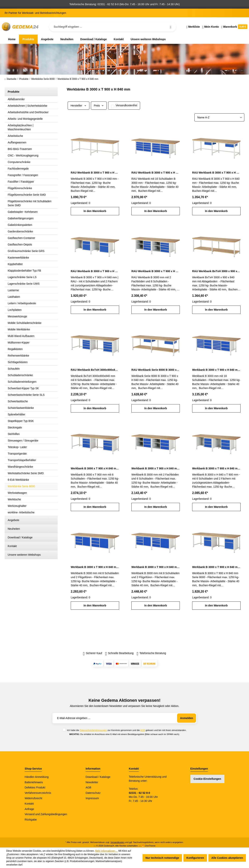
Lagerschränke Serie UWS (24, 284)
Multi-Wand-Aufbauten (21, 336)
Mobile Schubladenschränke (25, 323)
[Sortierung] (219, 117)
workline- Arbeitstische (21, 512)
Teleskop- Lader (17, 447)
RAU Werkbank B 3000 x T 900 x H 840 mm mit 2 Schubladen (216, 173)
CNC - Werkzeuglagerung (23, 155)
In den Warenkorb (95, 211)
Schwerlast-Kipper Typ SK (23, 388)
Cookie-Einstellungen (207, 779)
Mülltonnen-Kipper (19, 343)
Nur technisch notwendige (162, 858)
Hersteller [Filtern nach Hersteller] (78, 106)
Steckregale (15, 427)
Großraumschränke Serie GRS (26, 251)
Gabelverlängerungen (21, 218)
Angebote (13, 520)
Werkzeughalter (17, 506)
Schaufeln (14, 369)
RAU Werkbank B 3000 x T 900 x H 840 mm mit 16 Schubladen (156, 173)
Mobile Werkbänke (19, 329)
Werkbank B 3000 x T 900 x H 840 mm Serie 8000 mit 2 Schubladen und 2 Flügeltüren (216, 567)
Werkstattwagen (17, 493)
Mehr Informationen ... (106, 851)
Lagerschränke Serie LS (22, 277)
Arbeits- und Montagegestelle (25, 119)
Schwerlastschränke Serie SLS (26, 395)
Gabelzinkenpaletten (20, 225)
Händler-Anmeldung (37, 777)
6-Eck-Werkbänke (18, 480)
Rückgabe (31, 820)
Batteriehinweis (34, 782)
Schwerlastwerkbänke (21, 408)
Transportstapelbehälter (22, 460)
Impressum (92, 798)
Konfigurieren (195, 858)
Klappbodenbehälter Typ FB (24, 271)
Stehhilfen (14, 434)
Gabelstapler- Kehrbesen (23, 212)
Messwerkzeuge (17, 316)
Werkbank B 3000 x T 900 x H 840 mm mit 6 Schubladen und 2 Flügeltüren (95, 567)
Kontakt (12, 546)
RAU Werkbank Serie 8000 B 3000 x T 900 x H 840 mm (156, 370)
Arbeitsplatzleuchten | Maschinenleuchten (21, 127)
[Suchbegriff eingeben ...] (113, 27)
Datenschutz (93, 793)
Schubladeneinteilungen (22, 382)
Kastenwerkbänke (18, 258)
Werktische (14, 499)
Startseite (10, 79)
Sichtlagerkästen (18, 362)
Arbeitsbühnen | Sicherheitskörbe (27, 106)
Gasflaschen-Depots (20, 244)
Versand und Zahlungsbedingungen (46, 814)
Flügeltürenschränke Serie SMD (27, 195)
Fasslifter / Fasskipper (21, 182)
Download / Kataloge (20, 537)
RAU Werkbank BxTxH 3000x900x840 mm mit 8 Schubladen (95, 370)
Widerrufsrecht (33, 798)
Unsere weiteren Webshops (24, 555)
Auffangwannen (17, 142)
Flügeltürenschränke (20, 188)
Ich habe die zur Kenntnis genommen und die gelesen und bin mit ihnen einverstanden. (127, 730)
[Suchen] (171, 27)
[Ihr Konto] (210, 27)
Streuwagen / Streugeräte (23, 441)
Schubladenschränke (20, 375)
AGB (143, 730)
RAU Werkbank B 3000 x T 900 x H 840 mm (95, 173)
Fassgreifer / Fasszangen (23, 175)
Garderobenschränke (20, 231)
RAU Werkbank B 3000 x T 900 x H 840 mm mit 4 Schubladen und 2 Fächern (95, 271)
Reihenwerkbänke (18, 356)
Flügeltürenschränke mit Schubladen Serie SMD (29, 203)
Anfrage (29, 809)
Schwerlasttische (18, 401)
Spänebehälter (16, 414)
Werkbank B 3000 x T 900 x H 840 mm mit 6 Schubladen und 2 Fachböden (156, 468)
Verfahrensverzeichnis (38, 793)
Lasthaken (14, 297)
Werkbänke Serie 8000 (21, 486)
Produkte (14, 92)
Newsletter (92, 782)
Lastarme (13, 290)
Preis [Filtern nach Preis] (99, 106)
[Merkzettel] (193, 27)
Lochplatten (15, 310)
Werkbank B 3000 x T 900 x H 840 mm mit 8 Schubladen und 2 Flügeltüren (156, 567)
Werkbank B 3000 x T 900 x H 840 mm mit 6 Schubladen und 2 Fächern (216, 468)
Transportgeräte (17, 454)
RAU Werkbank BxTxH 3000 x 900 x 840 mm (216, 271)
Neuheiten (14, 529)
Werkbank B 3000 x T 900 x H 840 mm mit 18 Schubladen (216, 370)
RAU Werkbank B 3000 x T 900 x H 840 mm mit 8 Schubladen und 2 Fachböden (156, 271)
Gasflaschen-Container (21, 238)
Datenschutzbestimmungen (93, 730)
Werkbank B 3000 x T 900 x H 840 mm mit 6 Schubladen (95, 468)
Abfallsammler (16, 99)
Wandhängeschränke (20, 467)
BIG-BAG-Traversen (20, 149)
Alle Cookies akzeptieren (227, 858)
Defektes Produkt (35, 787)
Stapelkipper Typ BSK (21, 421)
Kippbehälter (15, 264)
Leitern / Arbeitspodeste (22, 303)
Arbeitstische (15, 136)
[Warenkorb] (234, 27)
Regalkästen (15, 349)
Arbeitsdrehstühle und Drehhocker (28, 112)
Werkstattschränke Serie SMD (26, 473)
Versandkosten (117, 842)
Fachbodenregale (18, 169)
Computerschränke (19, 162)
